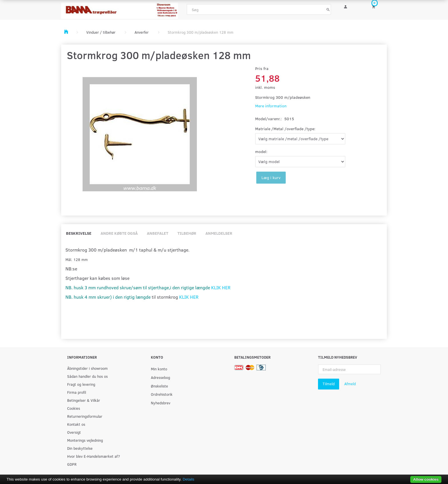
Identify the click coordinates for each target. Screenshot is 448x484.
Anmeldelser (219, 233)
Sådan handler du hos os (87, 376)
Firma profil (77, 392)
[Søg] (328, 9)
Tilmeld (329, 384)
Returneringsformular (85, 416)
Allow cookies (426, 479)
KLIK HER (221, 287)
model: (261, 151)
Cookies (74, 408)
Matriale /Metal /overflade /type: (285, 129)
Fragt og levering (81, 384)
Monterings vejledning (85, 440)
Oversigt (74, 432)
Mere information (271, 106)
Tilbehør (187, 233)
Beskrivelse (79, 233)
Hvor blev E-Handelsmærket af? (94, 456)
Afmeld (350, 384)
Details (188, 479)
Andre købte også (119, 233)
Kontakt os (76, 424)
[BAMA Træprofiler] (120, 9)
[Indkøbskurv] (377, 6)
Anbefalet (158, 233)
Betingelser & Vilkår (84, 400)
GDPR (72, 464)
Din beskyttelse (80, 448)
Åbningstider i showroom (87, 368)
